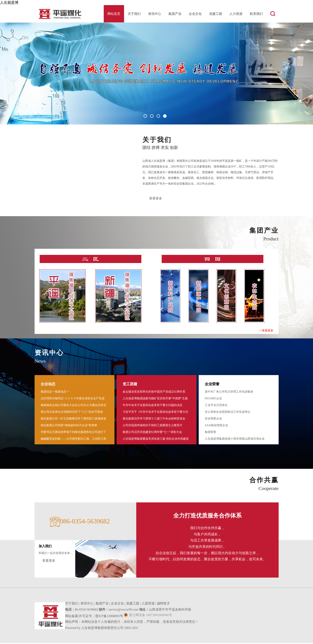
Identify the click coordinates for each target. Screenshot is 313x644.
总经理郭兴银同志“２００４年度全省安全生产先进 (73, 399)
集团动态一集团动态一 (55, 392)
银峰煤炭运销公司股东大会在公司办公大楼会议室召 (73, 406)
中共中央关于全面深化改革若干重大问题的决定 (153, 406)
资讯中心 (155, 14)
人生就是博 (9, 3)
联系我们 (256, 14)
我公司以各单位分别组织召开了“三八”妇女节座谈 (72, 413)
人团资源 (148, 604)
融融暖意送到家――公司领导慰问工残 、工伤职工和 (73, 440)
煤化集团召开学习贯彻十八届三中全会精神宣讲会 (154, 419)
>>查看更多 (266, 331)
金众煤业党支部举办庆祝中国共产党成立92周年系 (154, 392)
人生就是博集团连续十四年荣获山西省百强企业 (235, 440)
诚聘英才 (163, 604)
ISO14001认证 (214, 399)
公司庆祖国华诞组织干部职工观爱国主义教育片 (153, 426)
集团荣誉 (210, 433)
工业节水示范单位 (216, 406)
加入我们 (45, 547)
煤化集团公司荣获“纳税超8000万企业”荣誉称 (69, 426)
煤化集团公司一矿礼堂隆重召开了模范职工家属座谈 (73, 419)
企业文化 (195, 14)
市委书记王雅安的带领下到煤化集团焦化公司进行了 (73, 433)
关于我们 (134, 14)
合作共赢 (264, 481)
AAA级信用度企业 (216, 426)
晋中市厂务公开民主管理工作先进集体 (229, 392)
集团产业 (175, 14)
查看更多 (156, 199)
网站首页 (114, 14)
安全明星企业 (213, 419)
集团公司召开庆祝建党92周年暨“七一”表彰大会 (152, 433)
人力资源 (236, 14)
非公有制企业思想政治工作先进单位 (228, 413)
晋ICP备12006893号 (109, 617)
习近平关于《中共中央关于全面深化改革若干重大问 (155, 413)
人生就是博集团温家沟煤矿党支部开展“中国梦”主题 (155, 399)
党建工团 (216, 14)
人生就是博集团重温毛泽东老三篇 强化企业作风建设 (156, 440)
